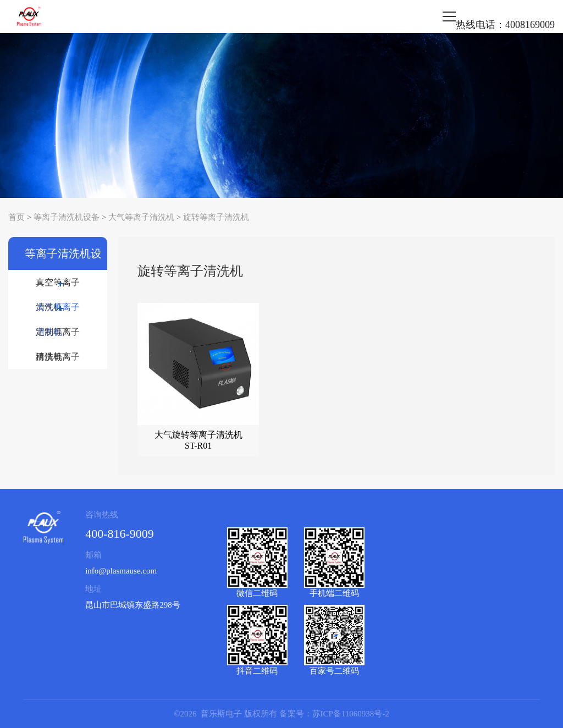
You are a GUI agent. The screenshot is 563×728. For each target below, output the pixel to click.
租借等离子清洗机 (58, 360)
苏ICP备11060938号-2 (351, 714)
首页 (16, 217)
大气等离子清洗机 (141, 217)
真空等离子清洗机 (58, 286)
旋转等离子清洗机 (216, 217)
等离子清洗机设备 (67, 217)
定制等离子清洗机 (58, 336)
